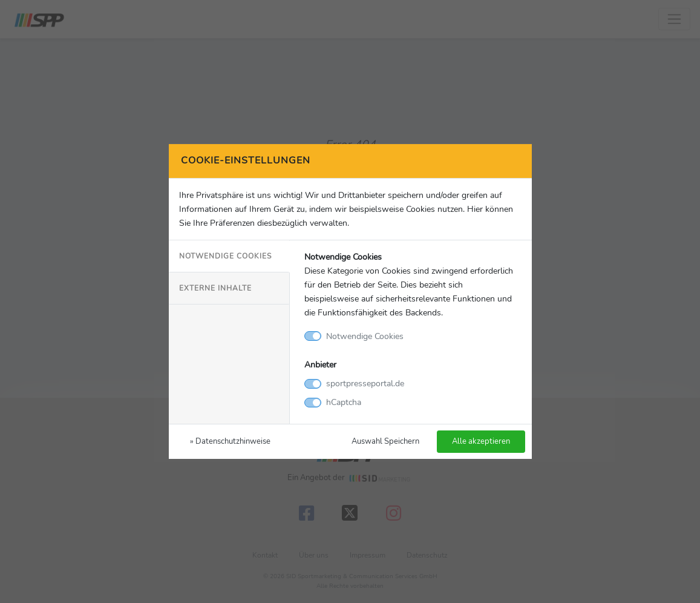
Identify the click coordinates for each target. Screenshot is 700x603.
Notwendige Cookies (225, 256)
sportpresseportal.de (365, 383)
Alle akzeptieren (481, 441)
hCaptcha (344, 402)
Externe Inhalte (215, 288)
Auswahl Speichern (385, 441)
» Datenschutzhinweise (230, 441)
